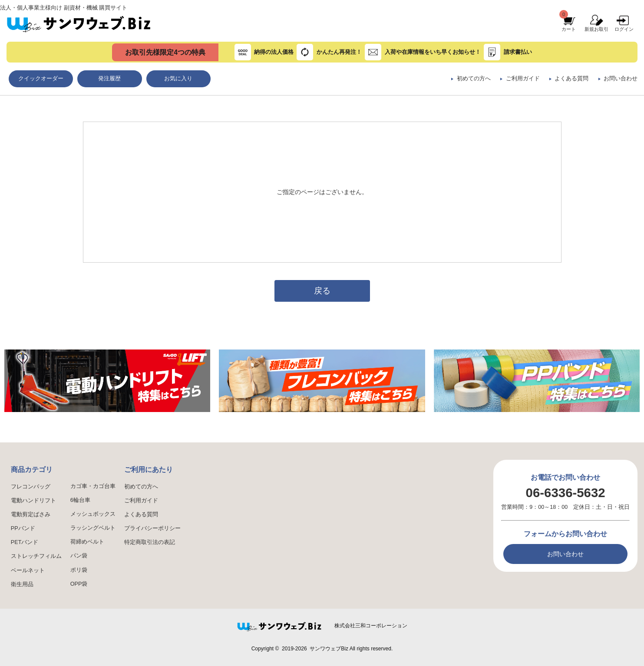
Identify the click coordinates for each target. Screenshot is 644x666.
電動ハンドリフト (33, 501)
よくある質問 (571, 79)
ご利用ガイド (523, 79)
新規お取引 (596, 29)
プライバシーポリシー (152, 528)
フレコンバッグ (31, 487)
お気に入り (178, 79)
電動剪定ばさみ (31, 514)
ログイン (624, 29)
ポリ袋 (79, 570)
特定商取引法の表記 (150, 542)
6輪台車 (80, 500)
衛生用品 (22, 584)
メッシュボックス (93, 514)
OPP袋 (79, 584)
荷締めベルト (87, 542)
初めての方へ (474, 79)
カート (569, 29)
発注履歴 (109, 79)
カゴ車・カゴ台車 (93, 486)
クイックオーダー (41, 79)
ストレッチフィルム (36, 556)
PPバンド (23, 528)
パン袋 (79, 556)
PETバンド (25, 542)
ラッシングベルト (93, 528)
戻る (322, 291)
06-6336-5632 (566, 493)
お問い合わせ (621, 79)
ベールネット (28, 570)
